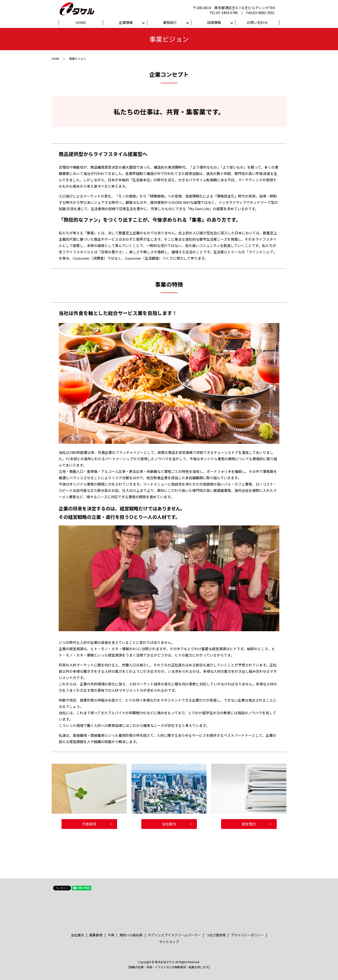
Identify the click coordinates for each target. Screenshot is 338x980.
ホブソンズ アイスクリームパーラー (174, 935)
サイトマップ (169, 942)
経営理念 (249, 824)
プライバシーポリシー (247, 935)
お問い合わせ (257, 22)
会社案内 (169, 824)
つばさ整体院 (216, 935)
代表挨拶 (89, 824)
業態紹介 (170, 22)
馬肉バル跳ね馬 (131, 935)
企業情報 (126, 22)
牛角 (111, 935)
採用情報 (214, 22)
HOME (81, 22)
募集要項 (96, 935)
